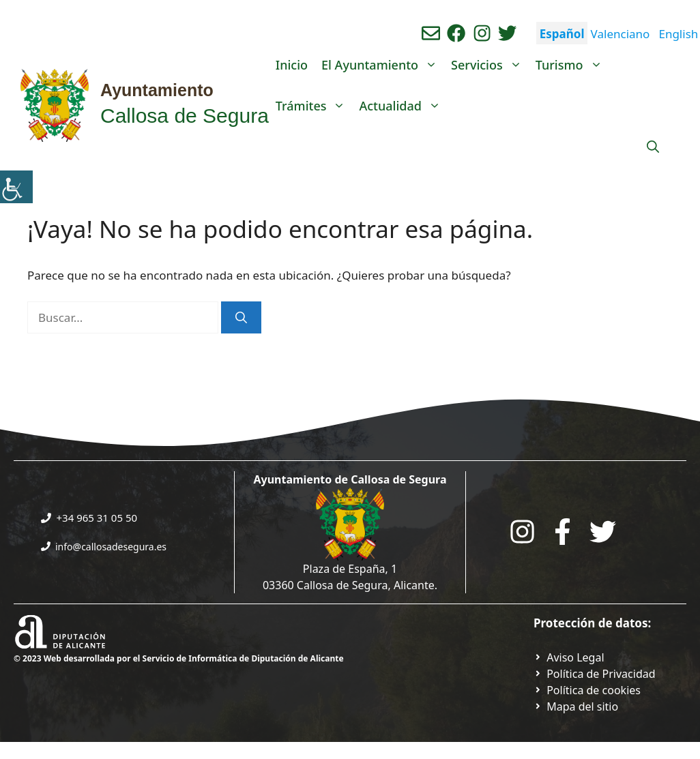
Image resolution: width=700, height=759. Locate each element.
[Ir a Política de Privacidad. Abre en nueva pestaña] (569, 657)
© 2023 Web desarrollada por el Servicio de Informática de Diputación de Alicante (179, 658)
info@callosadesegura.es (111, 547)
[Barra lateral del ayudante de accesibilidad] (16, 187)
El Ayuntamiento (383, 65)
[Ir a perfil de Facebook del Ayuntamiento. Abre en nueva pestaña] (456, 33)
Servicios (490, 65)
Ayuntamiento (157, 90)
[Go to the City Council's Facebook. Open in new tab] (563, 532)
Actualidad (403, 106)
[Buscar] (241, 318)
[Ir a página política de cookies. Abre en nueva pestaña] (587, 690)
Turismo (572, 65)
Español (562, 34)
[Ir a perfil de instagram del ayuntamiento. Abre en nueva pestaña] (482, 33)
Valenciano (621, 34)
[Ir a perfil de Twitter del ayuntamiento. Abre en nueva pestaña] (507, 33)
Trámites (314, 106)
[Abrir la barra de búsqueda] (653, 147)
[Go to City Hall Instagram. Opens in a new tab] (522, 532)
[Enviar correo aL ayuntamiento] (431, 33)
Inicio (292, 65)
